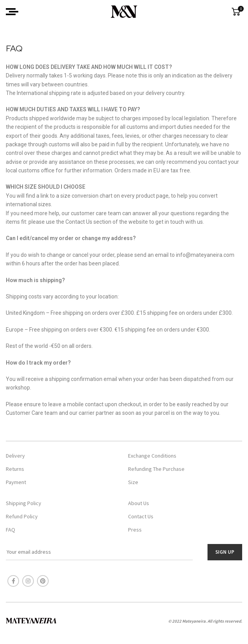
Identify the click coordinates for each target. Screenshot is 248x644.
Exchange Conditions (152, 456)
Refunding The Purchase (156, 469)
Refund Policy (22, 516)
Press (135, 530)
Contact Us (141, 516)
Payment (16, 482)
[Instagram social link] (28, 581)
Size (133, 482)
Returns (15, 469)
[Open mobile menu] (12, 12)
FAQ (11, 530)
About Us (139, 503)
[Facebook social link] (13, 581)
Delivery (15, 456)
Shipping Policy (24, 503)
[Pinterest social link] (43, 581)
